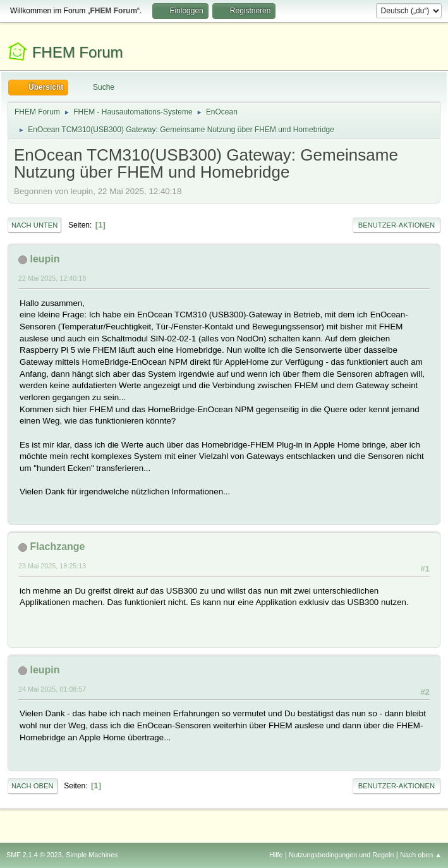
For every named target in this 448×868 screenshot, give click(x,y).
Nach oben (33, 786)
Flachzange (57, 547)
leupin (45, 259)
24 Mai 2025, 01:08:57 (52, 689)
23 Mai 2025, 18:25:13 (52, 566)
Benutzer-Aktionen (397, 225)
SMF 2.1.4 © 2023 (34, 855)
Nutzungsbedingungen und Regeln (341, 855)
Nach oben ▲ (421, 855)
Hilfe (276, 855)
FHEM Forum (78, 52)
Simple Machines (92, 855)
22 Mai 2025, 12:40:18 (52, 278)
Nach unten (34, 225)
